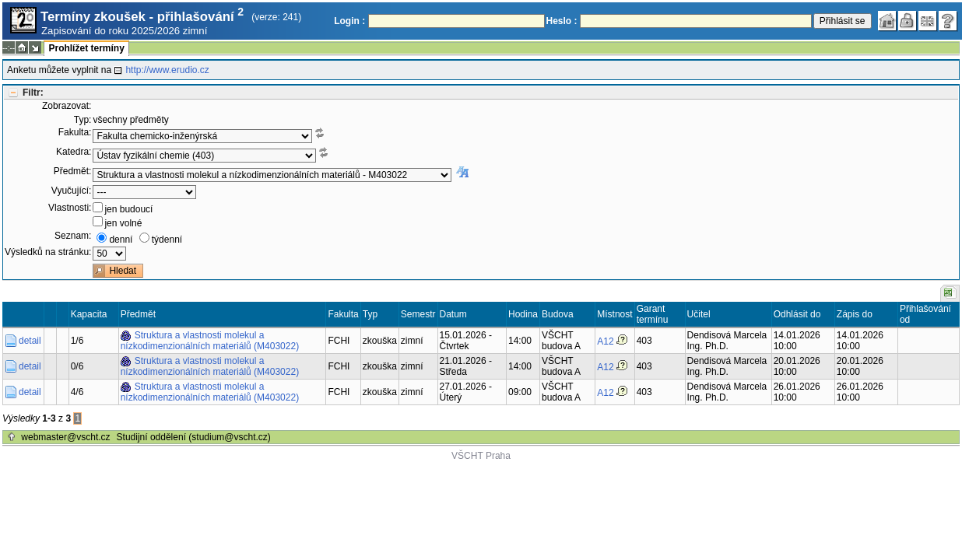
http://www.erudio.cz (167, 70)
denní (121, 240)
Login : (349, 21)
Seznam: (73, 236)
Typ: (83, 120)
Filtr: (33, 93)
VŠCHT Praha (481, 456)
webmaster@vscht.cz (65, 437)
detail (30, 341)
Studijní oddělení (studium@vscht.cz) (194, 437)
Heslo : (562, 21)
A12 (605, 341)
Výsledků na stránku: (48, 252)
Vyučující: (72, 191)
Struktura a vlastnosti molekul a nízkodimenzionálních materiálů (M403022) (210, 341)
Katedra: (74, 152)
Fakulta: (75, 132)
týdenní (167, 240)
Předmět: (73, 171)
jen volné (123, 223)
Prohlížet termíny (86, 48)
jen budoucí (128, 209)
